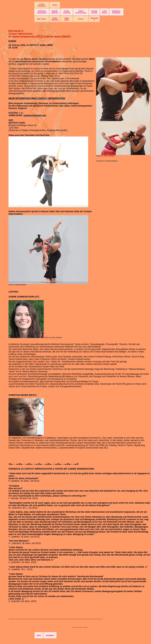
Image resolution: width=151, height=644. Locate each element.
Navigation (50, 635)
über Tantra (42, 19)
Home (55, 5)
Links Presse (104, 12)
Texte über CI (94, 19)
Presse (81, 19)
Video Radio (67, 19)
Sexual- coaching (67, 12)
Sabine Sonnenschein (81, 12)
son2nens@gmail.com (35, 115)
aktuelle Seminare (55, 12)
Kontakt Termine (94, 12)
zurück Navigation (42, 5)
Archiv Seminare (55, 19)
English (12, 41)
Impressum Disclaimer (116, 12)
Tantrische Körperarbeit (42, 12)
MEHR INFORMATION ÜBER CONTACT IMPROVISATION (37, 98)
